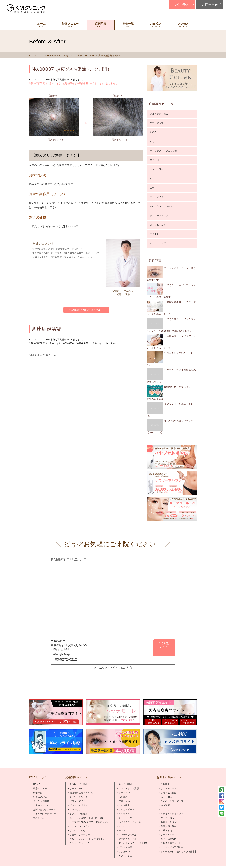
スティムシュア (158, 225)
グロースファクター (80, 835)
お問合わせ (210, 5)
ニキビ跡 (154, 160)
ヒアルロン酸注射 (79, 814)
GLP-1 (122, 831)
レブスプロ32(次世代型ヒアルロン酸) (89, 822)
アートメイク (157, 197)
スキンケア (166, 809)
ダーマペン (124, 793)
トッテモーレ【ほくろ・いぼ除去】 (179, 852)
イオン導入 (124, 805)
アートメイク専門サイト (173, 847)
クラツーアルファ (159, 216)
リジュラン (124, 852)
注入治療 (165, 805)
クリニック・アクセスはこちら (113, 668)
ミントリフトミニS (79, 843)
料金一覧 (38, 793)
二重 (152, 188)
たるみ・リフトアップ (172, 801)
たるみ (153, 132)
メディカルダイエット (172, 814)
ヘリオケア (124, 814)
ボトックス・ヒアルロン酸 (164, 151)
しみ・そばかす (169, 788)
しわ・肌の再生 (169, 793)
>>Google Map (60, 654)
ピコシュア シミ (78, 801)
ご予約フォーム (41, 805)
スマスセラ (75, 809)
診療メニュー (40, 788)
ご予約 (184, 5)
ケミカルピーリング (129, 809)
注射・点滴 (124, 801)
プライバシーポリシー (44, 814)
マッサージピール (128, 835)
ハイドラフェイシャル (161, 206)
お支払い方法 (40, 797)
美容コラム (39, 818)
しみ (152, 179)
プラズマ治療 (125, 847)
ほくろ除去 (166, 797)
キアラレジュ (125, 856)
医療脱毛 (165, 784)
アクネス (154, 234)
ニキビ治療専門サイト (172, 839)
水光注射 (123, 797)
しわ (152, 141)
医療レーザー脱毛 (79, 784)
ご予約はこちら (164, 645)
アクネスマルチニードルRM (133, 843)
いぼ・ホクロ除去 (159, 114)
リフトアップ (157, 123)
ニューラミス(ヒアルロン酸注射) (86, 818)
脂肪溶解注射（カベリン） (83, 793)
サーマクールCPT (79, 788)
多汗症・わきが (169, 822)
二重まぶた (166, 831)
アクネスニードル (128, 839)
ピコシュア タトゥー (80, 805)
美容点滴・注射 (169, 826)
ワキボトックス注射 (129, 788)
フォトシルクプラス (80, 826)
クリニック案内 (41, 801)
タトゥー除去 (157, 169)
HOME (37, 784)
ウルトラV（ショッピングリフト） (87, 839)
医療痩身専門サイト (171, 843)
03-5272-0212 (66, 659)
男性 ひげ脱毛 (126, 784)
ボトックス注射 (77, 831)
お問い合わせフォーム (44, 809)
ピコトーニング (158, 243)
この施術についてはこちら (85, 310)
